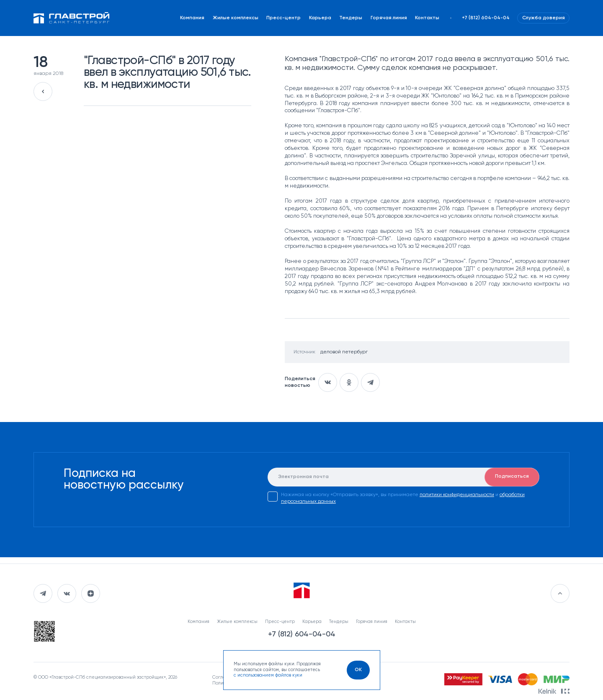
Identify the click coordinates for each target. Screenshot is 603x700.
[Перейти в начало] (560, 593)
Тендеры (351, 18)
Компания (192, 18)
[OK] (358, 670)
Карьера (320, 18)
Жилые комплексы (236, 18)
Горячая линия (389, 18)
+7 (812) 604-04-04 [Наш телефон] (486, 18)
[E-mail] (403, 477)
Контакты (427, 18)
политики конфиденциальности (457, 495)
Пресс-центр (283, 18)
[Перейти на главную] (72, 18)
